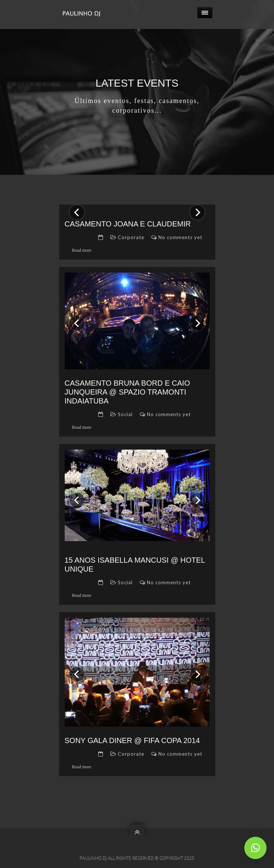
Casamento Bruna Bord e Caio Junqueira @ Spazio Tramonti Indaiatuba (127, 392)
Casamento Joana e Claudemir (128, 224)
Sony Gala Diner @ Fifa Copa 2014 (132, 740)
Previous (77, 207)
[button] (255, 848)
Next (194, 207)
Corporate (131, 237)
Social (125, 414)
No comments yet (180, 237)
